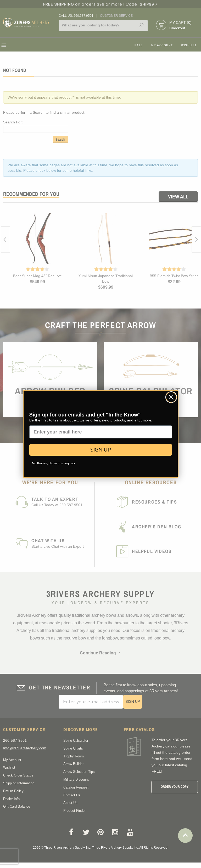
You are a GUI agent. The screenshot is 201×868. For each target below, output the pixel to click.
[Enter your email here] (101, 432)
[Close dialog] (171, 397)
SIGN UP (101, 450)
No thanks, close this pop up (53, 463)
